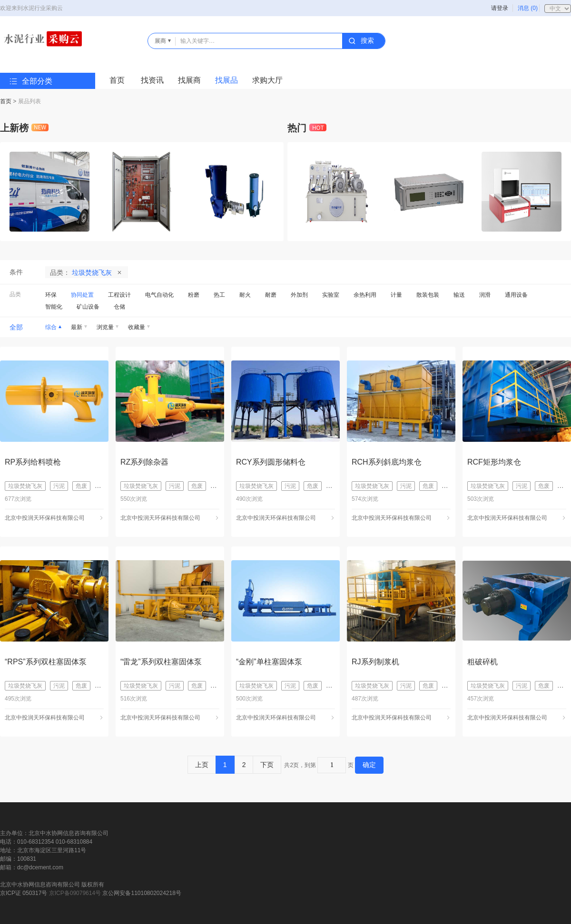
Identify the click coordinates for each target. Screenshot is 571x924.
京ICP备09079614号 (75, 893)
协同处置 (82, 295)
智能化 (54, 307)
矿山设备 (88, 307)
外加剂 (299, 295)
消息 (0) (528, 8)
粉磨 (194, 295)
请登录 (500, 8)
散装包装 (428, 295)
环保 (51, 295)
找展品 (226, 80)
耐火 (245, 295)
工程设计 (119, 295)
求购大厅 (267, 80)
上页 (202, 765)
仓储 (119, 307)
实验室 (331, 295)
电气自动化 (159, 295)
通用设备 (516, 295)
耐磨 (271, 295)
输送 (459, 295)
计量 (396, 295)
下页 (267, 765)
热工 (219, 295)
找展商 (189, 80)
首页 (117, 80)
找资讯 (152, 80)
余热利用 (365, 295)
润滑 (485, 295)
